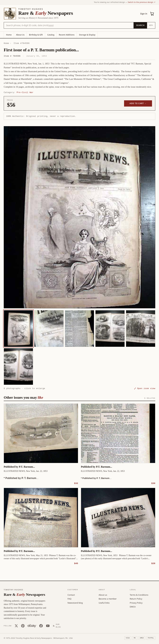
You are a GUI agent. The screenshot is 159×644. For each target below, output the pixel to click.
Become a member (108, 599)
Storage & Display (87, 35)
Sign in (144, 14)
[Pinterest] (23, 626)
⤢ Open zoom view (145, 388)
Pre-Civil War (25, 92)
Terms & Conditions (139, 595)
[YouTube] (48, 626)
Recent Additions (67, 35)
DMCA (133, 607)
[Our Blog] (57, 626)
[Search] (140, 25)
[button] (79, 217)
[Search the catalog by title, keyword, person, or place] (69, 25)
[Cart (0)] (152, 14)
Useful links (104, 603)
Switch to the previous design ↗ (142, 2)
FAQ (69, 599)
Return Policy (136, 599)
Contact (71, 595)
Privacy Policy (136, 603)
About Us (20, 35)
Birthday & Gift (36, 35)
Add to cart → (138, 103)
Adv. (151, 25)
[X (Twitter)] (16, 626)
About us (103, 595)
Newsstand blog (75, 603)
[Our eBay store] (32, 626)
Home (9, 35)
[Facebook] (41, 626)
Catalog (51, 35)
